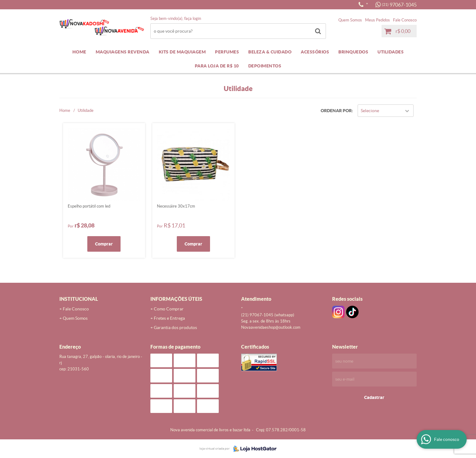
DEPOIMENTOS (265, 66)
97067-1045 (399, 5)
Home (79, 52)
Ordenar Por (336, 111)
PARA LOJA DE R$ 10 (217, 66)
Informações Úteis (176, 299)
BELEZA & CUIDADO (270, 52)
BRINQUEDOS (353, 52)
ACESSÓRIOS (315, 52)
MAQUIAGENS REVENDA (123, 52)
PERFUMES (227, 52)
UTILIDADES (391, 52)
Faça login (193, 18)
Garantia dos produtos (175, 327)
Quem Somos (350, 20)
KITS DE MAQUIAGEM (182, 52)
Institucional (79, 299)
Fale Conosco (405, 20)
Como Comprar (169, 309)
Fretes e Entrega (169, 318)
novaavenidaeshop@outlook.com (271, 327)
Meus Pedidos (378, 20)
